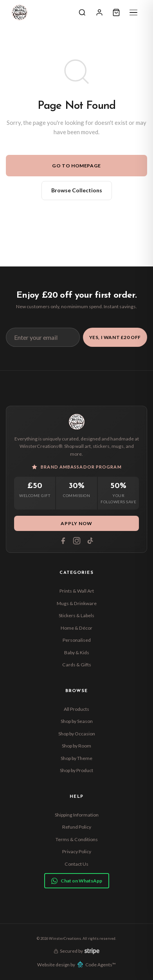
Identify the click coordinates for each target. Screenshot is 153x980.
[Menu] (133, 12)
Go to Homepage (76, 166)
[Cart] (116, 12)
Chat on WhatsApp (77, 881)
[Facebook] (63, 541)
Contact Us (76, 864)
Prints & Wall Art (77, 591)
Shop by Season (77, 721)
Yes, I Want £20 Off (115, 337)
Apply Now (76, 523)
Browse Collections (77, 190)
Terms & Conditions (77, 839)
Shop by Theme (76, 758)
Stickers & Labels (76, 615)
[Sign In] (99, 12)
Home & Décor (76, 628)
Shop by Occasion (77, 734)
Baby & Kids (77, 652)
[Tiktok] (90, 541)
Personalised (77, 640)
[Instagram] (77, 541)
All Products (76, 709)
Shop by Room (76, 746)
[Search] (82, 12)
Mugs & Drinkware (77, 603)
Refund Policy (77, 827)
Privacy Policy (77, 851)
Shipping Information (77, 815)
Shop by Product (76, 770)
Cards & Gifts (77, 665)
